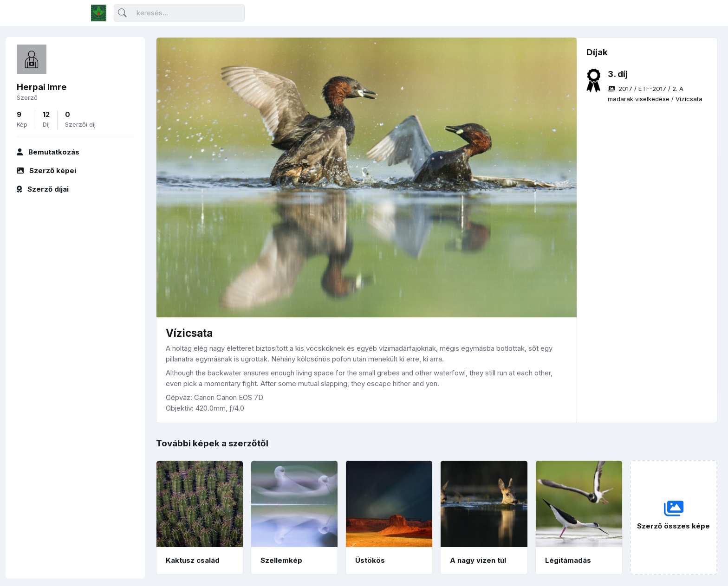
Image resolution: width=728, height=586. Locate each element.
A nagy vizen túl (478, 560)
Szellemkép (281, 560)
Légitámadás (568, 560)
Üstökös (370, 560)
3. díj (618, 74)
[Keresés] (179, 13)
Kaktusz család (193, 560)
